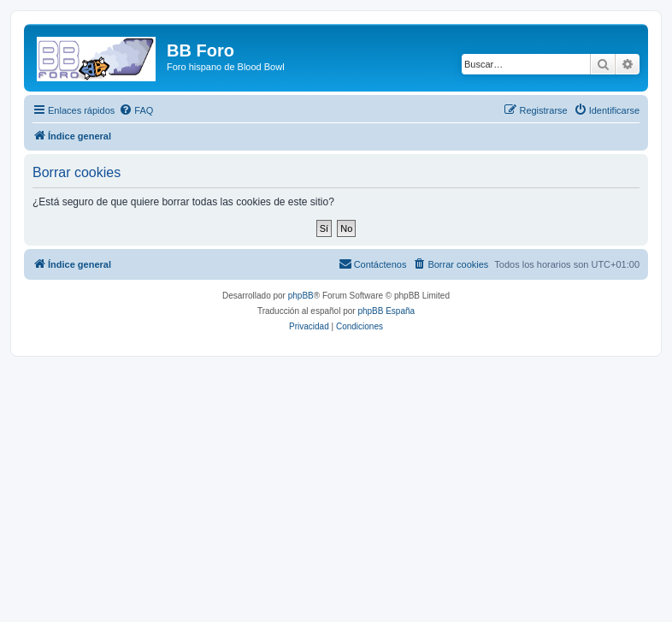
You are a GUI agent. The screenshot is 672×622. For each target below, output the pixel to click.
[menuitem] (136, 110)
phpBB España (386, 311)
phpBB (301, 296)
